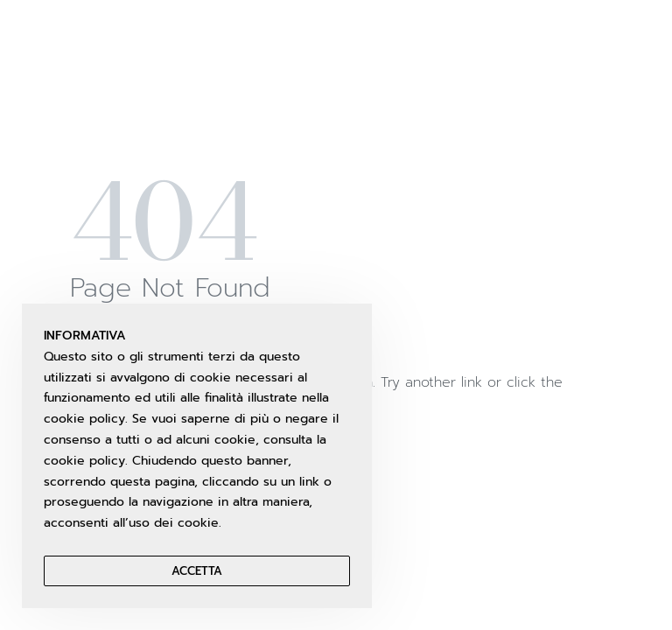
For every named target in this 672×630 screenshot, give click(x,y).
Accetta (197, 571)
